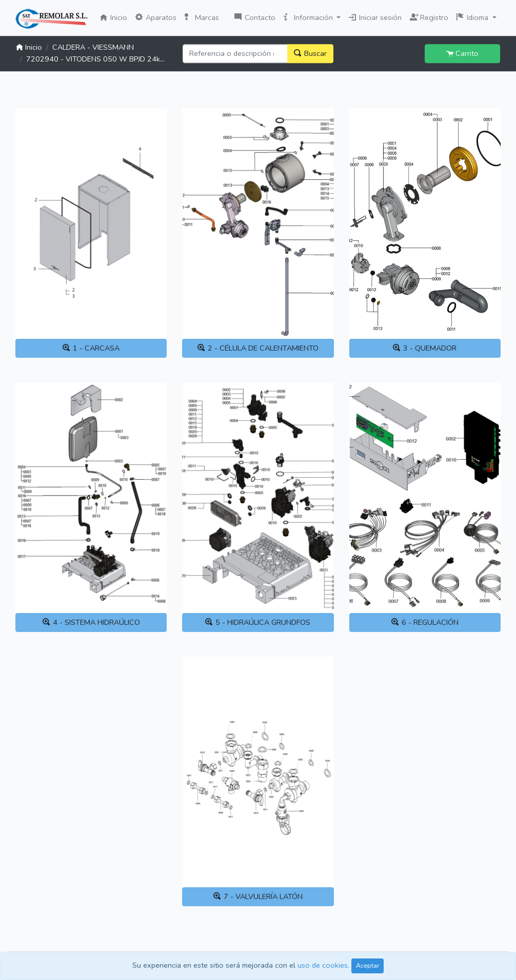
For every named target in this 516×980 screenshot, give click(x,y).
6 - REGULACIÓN (425, 622)
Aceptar (368, 965)
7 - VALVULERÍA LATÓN (258, 896)
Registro (429, 16)
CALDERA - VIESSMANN (93, 47)
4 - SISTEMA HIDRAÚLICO (91, 622)
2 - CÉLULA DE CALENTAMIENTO (258, 348)
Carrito (462, 53)
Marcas (202, 17)
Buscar (310, 53)
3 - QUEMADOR (425, 348)
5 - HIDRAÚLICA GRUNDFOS (258, 622)
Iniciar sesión (375, 17)
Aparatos (156, 17)
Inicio (116, 17)
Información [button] (309, 17)
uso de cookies (323, 965)
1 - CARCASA (91, 348)
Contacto (255, 17)
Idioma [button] (473, 17)
